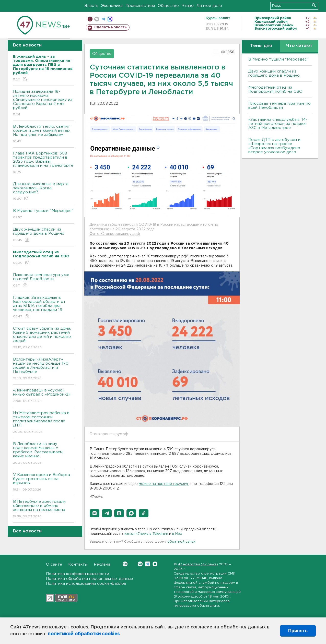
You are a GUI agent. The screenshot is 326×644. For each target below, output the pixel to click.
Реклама (102, 564)
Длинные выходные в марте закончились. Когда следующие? (44, 192)
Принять (298, 631)
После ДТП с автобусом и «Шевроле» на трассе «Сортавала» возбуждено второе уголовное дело (274, 146)
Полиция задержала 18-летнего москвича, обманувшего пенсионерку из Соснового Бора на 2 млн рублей (44, 103)
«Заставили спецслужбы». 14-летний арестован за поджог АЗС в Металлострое (278, 124)
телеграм (103, 19)
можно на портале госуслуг (164, 484)
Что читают (299, 46)
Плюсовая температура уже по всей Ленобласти (44, 281)
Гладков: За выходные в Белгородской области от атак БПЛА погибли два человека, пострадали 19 (44, 307)
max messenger (110, 19)
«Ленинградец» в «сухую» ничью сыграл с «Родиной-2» (44, 396)
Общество (168, 6)
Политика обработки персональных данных (90, 579)
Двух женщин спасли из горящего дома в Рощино (44, 235)
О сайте (54, 564)
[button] (95, 513)
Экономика (112, 6)
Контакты (78, 564)
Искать (314, 5)
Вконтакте (125, 564)
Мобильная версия (90, 19)
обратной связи (181, 542)
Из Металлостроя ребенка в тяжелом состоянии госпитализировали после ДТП (44, 423)
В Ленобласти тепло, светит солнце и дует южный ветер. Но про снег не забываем (44, 134)
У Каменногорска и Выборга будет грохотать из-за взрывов (44, 482)
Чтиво (188, 6)
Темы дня (261, 46)
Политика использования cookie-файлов (86, 584)
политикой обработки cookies (84, 634)
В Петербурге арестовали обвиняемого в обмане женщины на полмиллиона (44, 509)
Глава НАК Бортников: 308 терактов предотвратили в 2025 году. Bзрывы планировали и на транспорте (44, 163)
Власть (91, 6)
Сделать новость (110, 27)
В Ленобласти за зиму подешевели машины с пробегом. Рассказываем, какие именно (44, 454)
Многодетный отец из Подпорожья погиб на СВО (275, 90)
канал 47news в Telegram (146, 534)
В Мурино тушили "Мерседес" (44, 214)
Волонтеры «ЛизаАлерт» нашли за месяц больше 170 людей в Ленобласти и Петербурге (44, 369)
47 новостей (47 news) (198, 564)
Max (155, 564)
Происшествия (140, 6)
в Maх (177, 534)
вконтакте (97, 19)
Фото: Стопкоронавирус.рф (115, 234)
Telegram (148, 564)
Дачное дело (209, 6)
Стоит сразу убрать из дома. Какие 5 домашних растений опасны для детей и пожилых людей (44, 338)
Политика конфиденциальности (78, 574)
